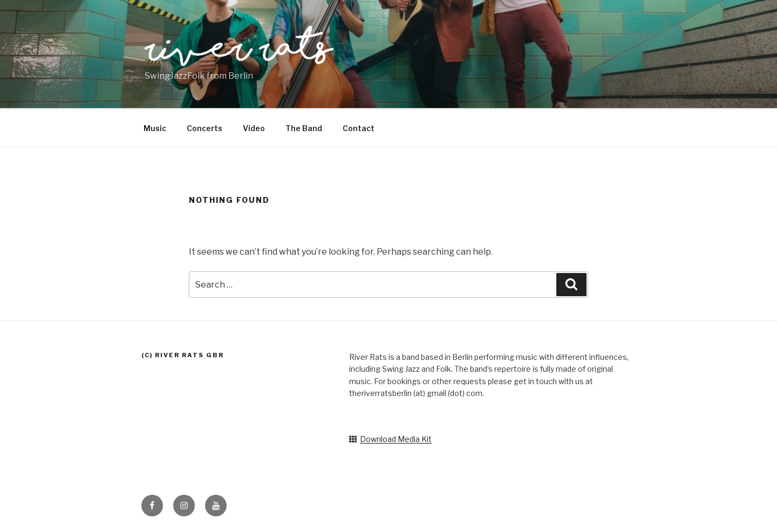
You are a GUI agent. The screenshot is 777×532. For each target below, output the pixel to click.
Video (254, 128)
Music (155, 128)
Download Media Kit (396, 439)
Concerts (205, 128)
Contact (359, 128)
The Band (304, 128)
